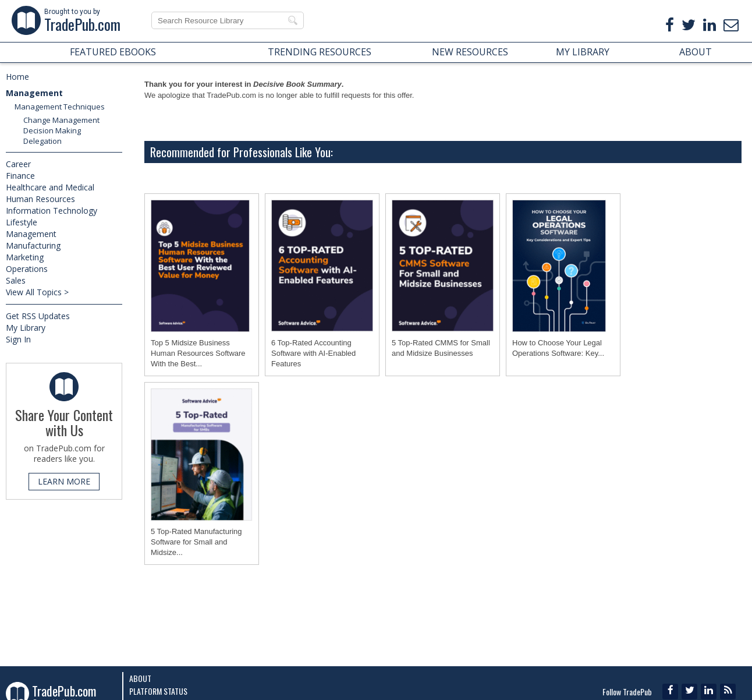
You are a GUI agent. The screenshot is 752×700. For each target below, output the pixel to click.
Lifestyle (22, 222)
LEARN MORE (64, 481)
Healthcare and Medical (50, 187)
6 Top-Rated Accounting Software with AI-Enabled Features (313, 353)
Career (18, 164)
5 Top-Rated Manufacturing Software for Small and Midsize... (196, 542)
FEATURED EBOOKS (113, 52)
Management (34, 93)
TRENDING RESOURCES (320, 52)
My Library (26, 328)
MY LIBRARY (583, 52)
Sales (16, 280)
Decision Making (52, 130)
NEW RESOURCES (470, 52)
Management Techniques (60, 107)
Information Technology (52, 211)
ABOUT (696, 52)
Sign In (18, 339)
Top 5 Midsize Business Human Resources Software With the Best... (198, 353)
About (140, 678)
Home (17, 77)
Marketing (25, 257)
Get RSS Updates (38, 316)
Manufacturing (33, 245)
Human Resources (40, 199)
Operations (27, 269)
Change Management (61, 120)
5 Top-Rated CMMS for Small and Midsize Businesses (441, 348)
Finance (20, 176)
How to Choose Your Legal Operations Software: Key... (558, 348)
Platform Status (158, 691)
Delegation (42, 141)
